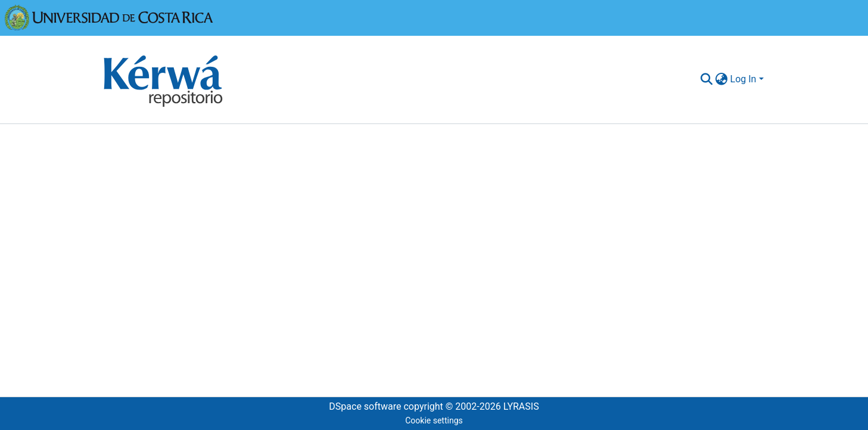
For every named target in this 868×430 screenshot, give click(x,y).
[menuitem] (722, 79)
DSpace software (365, 406)
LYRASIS (521, 406)
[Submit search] (707, 79)
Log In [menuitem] (743, 79)
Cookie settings (434, 420)
